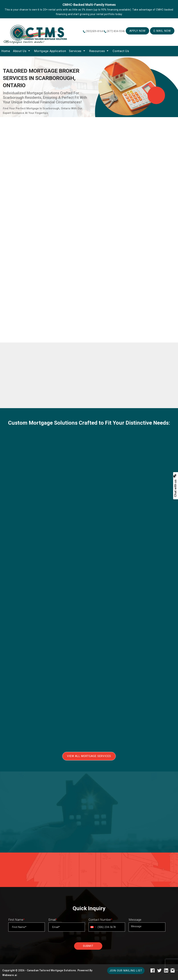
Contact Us (121, 51)
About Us (20, 51)
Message (135, 920)
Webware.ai (10, 975)
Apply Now (137, 31)
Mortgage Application (50, 51)
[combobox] (93, 927)
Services (75, 51)
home (6, 51)
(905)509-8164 (95, 31)
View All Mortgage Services (89, 756)
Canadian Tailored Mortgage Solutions (52, 970)
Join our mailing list (126, 971)
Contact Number (100, 920)
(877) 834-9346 (116, 31)
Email (53, 920)
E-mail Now (162, 31)
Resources (97, 51)
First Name (16, 920)
